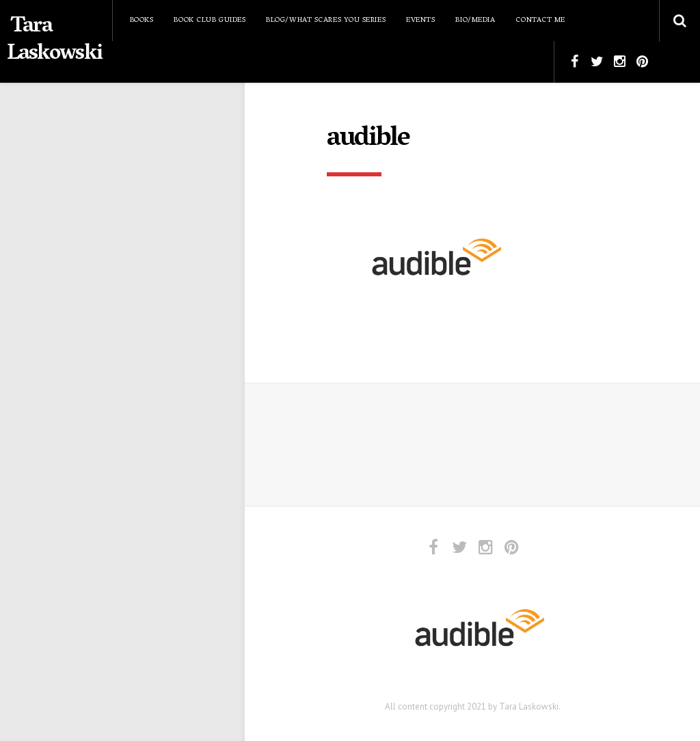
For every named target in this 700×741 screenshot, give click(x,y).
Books (142, 20)
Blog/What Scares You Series (326, 20)
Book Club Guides (210, 20)
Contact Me (540, 20)
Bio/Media (475, 20)
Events (420, 20)
